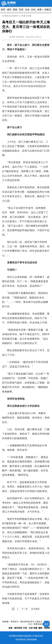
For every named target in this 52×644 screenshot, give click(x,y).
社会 (27, 10)
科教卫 (48, 10)
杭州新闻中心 (15, 16)
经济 (21, 10)
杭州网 (5, 16)
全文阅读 (35, 609)
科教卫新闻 (27, 16)
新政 (15, 10)
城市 (9, 10)
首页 (3, 10)
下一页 (25, 609)
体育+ (40, 10)
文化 (33, 10)
